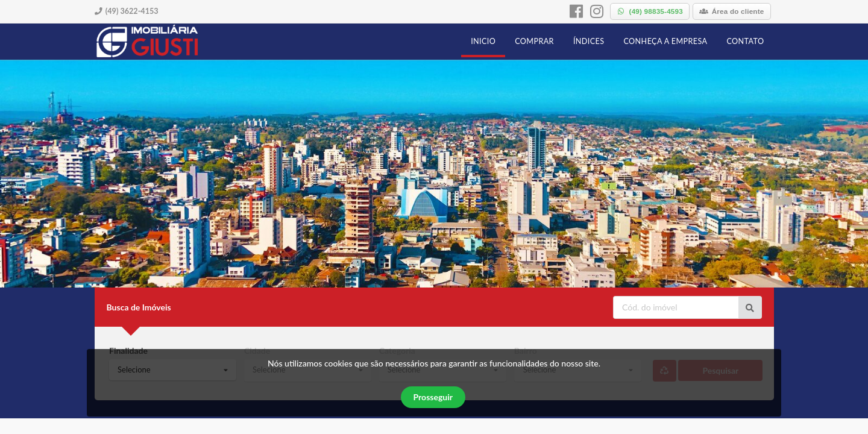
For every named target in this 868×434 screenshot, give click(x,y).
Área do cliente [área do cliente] (732, 11)
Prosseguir (433, 397)
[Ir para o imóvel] (750, 307)
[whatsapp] (650, 11)
